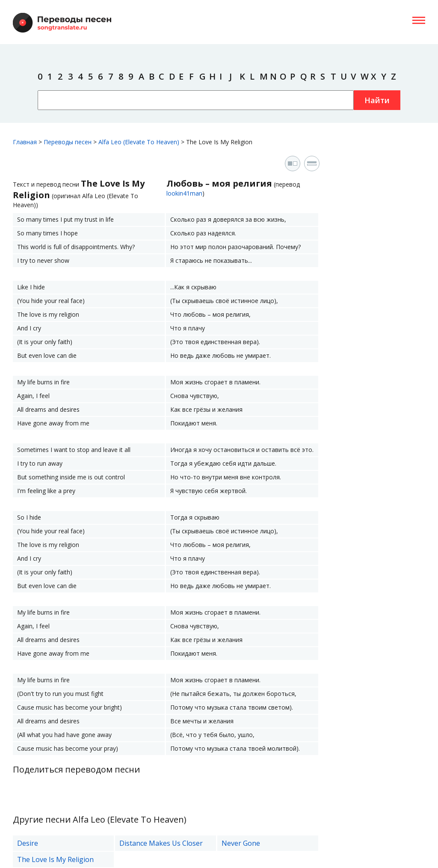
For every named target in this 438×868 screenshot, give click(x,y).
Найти (377, 100)
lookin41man (184, 193)
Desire (28, 843)
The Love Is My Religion (55, 859)
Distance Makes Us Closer (161, 843)
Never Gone (241, 843)
